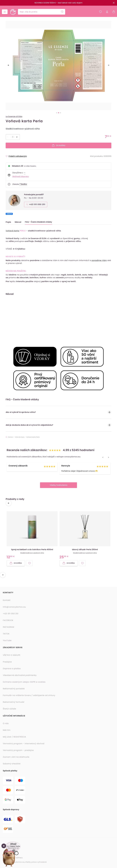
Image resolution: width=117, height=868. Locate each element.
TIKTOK (6, 634)
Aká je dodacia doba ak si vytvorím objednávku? (58, 425)
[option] (58, 67)
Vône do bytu (20, 437)
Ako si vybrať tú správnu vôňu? (58, 412)
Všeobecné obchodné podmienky (20, 675)
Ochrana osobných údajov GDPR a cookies (24, 682)
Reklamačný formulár (14, 702)
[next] (108, 65)
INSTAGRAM (9, 627)
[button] (11, 850)
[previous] (9, 65)
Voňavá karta (12, 231)
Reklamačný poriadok (14, 689)
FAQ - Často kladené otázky (38, 222)
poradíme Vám (99, 260)
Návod (18, 222)
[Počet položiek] (13, 137)
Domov (9, 437)
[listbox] (58, 67)
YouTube (7, 640)
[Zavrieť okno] (4, 846)
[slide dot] (57, 113)
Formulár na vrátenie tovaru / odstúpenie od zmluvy (29, 695)
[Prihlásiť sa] (107, 12)
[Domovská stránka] (13, 12)
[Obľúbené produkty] (100, 12)
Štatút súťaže (9, 709)
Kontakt (7, 600)
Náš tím (7, 730)
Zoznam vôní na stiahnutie (16, 757)
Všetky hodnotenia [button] (58, 485)
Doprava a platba (12, 669)
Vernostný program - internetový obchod (24, 744)
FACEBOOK (8, 620)
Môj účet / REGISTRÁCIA (14, 737)
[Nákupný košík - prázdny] (113, 12)
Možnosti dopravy (21, 176)
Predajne (7, 662)
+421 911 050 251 (11, 614)
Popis (8, 222)
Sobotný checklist (12, 764)
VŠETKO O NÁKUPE (12, 655)
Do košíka (58, 145)
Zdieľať (9, 214)
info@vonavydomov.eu (14, 607)
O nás (6, 723)
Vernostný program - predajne (18, 750)
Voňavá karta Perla (33, 437)
